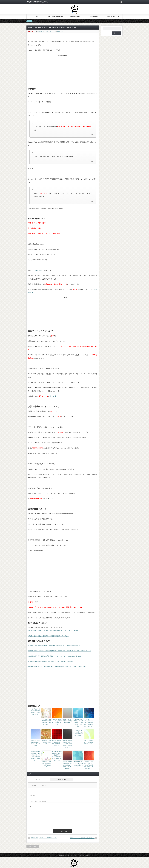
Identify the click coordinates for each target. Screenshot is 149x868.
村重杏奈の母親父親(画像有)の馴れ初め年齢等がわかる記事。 (36, 743)
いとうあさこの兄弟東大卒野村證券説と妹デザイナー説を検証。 (46, 722)
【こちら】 (53, 396)
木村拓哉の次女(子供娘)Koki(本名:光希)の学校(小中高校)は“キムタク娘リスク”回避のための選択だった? (59, 651)
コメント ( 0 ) (38, 779)
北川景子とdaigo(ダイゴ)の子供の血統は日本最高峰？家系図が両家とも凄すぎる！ (89, 723)
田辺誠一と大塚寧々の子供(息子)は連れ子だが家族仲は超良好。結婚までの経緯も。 (89, 765)
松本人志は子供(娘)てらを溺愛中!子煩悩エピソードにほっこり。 (36, 712)
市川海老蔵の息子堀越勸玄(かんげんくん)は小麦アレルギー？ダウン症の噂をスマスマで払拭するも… (57, 756)
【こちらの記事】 (37, 270)
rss (121, 2)
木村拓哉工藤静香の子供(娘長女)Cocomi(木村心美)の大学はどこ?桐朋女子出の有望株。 (55, 646)
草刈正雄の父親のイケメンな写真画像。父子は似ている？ (57, 722)
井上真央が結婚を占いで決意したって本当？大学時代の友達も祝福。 (78, 733)
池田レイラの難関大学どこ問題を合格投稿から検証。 (89, 742)
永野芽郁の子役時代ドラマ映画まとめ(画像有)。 (68, 721)
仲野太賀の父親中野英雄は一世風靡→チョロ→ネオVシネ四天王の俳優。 (78, 723)
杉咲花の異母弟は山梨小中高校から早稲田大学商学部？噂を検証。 (48, 636)
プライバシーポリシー (113, 17)
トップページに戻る (33, 846)
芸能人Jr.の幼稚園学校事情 (55, 17)
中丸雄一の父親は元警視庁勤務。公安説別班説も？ (82, 838)
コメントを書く (61, 31)
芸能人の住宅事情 (74, 17)
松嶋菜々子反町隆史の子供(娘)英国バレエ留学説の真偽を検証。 (46, 764)
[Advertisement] (63, 71)
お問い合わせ (94, 17)
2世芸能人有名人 (42, 31)
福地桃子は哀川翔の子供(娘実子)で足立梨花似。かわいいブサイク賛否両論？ (51, 661)
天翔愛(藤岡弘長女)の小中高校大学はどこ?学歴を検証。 (78, 764)
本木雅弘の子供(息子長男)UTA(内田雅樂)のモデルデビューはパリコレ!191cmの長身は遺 (55, 656)
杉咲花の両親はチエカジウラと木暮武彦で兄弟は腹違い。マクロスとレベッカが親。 (54, 631)
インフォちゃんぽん (73, 855)
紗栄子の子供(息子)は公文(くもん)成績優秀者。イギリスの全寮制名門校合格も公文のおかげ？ (36, 756)
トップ (36, 17)
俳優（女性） (49, 31)
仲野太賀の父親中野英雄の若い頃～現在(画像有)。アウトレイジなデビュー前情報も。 (68, 765)
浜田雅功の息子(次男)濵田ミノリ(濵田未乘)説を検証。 (44, 838)
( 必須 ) (33, 795)
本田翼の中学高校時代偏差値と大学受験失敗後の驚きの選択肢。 (57, 743)
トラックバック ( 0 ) (61, 779)
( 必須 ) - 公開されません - (38, 801)
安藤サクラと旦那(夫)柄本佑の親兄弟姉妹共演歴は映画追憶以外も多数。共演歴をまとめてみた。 (58, 667)
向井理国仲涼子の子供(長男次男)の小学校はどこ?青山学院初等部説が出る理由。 (68, 744)
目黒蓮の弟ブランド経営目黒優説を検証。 (46, 742)
